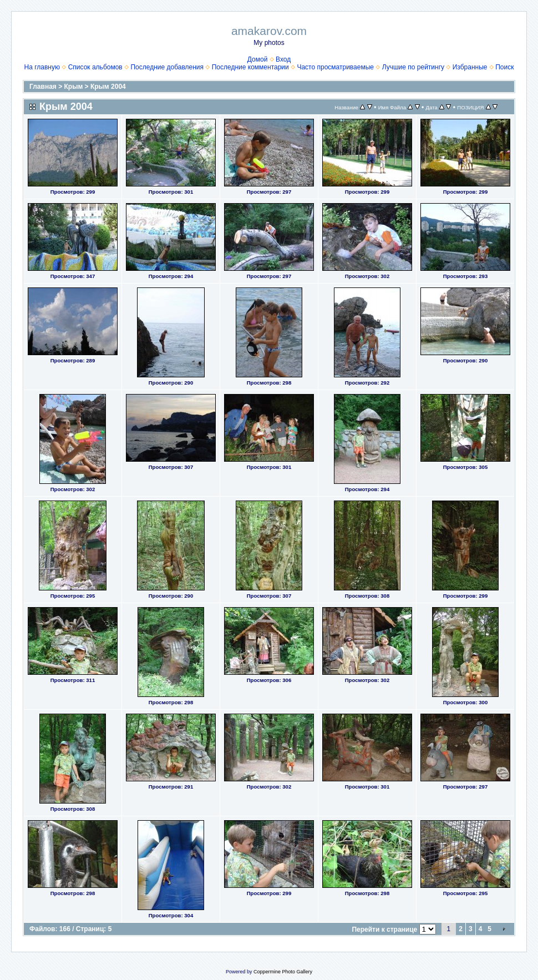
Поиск (504, 67)
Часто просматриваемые (335, 67)
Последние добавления (167, 67)
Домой (258, 59)
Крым (74, 87)
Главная (43, 87)
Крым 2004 (108, 87)
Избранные (470, 67)
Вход (283, 59)
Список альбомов (95, 67)
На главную (42, 67)
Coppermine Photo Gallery (283, 972)
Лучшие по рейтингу (413, 67)
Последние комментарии (250, 67)
